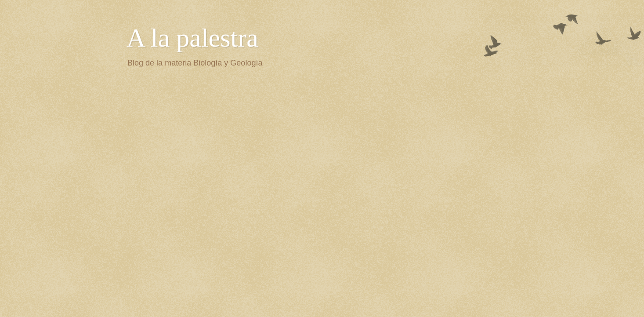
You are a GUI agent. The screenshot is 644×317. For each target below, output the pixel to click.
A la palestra (192, 38)
